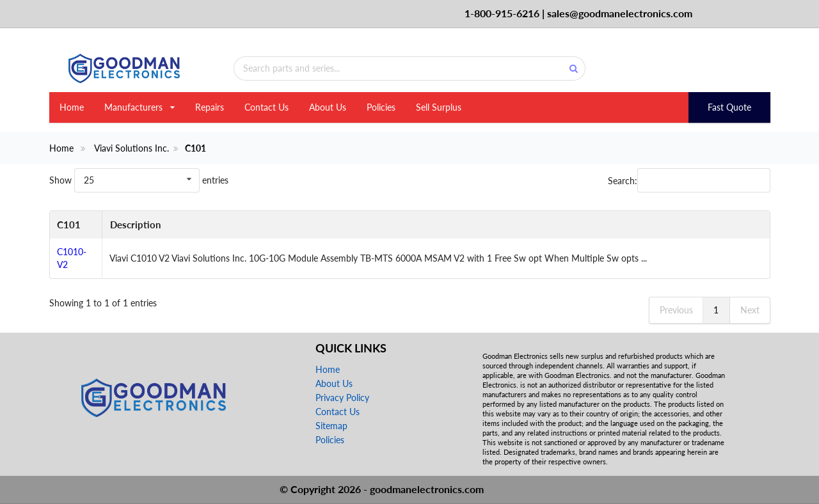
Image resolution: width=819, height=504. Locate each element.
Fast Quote (729, 107)
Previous (676, 310)
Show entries (139, 180)
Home (72, 107)
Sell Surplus (439, 107)
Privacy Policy (342, 398)
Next (750, 310)
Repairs (210, 107)
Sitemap (331, 426)
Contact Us (266, 107)
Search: (689, 180)
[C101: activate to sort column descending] (76, 225)
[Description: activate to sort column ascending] (435, 225)
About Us (328, 107)
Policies (381, 107)
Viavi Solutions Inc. (131, 148)
